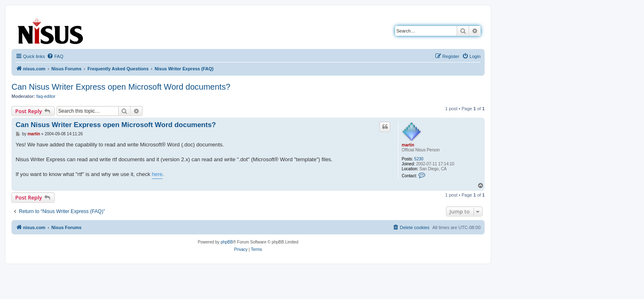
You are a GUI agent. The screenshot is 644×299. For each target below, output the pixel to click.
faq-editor (46, 96)
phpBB (227, 242)
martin (408, 145)
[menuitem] (55, 56)
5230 (419, 159)
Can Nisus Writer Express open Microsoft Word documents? (121, 87)
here (157, 174)
